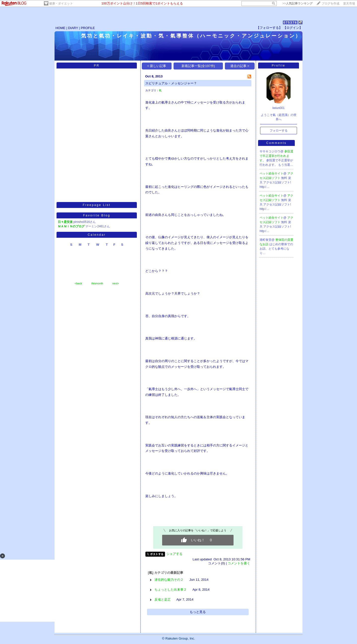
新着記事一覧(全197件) (198, 66)
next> (116, 283)
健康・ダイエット (61, 3)
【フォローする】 (269, 28)
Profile (279, 66)
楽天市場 (349, 3)
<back (78, 283)
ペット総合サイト (271, 173)
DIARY (73, 28)
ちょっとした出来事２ (171, 590)
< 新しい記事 (157, 66)
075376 (290, 22)
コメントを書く (239, 563)
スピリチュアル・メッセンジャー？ (171, 83)
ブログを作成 (330, 3)
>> (297, 3)
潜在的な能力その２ (169, 580)
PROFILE (88, 28)
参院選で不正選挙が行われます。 (276, 156)
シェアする (174, 554)
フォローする (279, 131)
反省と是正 (163, 599)
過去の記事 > (240, 66)
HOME (60, 28)
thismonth (97, 283)
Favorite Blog (97, 215)
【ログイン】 (293, 28)
